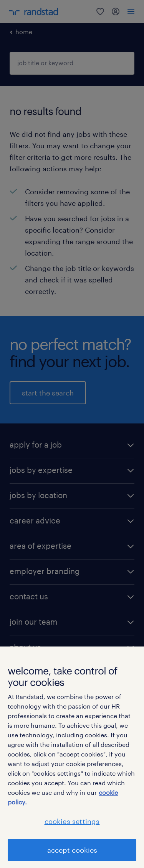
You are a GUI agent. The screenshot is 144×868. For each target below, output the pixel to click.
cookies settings (72, 821)
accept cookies (72, 850)
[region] (72, 757)
